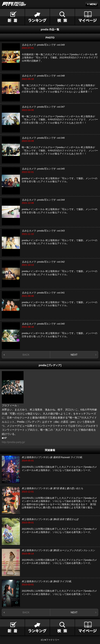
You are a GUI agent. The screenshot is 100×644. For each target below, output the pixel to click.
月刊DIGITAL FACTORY (14, 4)
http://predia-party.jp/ (13, 442)
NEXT (74, 355)
